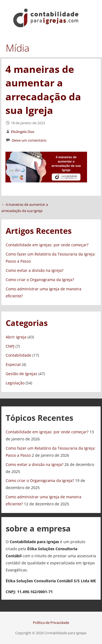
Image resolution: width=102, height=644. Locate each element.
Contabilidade (18, 355)
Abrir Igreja (16, 337)
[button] (93, 10)
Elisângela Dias (23, 132)
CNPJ (10, 346)
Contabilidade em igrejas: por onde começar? (47, 245)
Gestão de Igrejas (21, 374)
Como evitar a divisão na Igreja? (35, 270)
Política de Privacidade (51, 623)
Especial (13, 364)
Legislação (15, 383)
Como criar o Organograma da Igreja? (40, 280)
